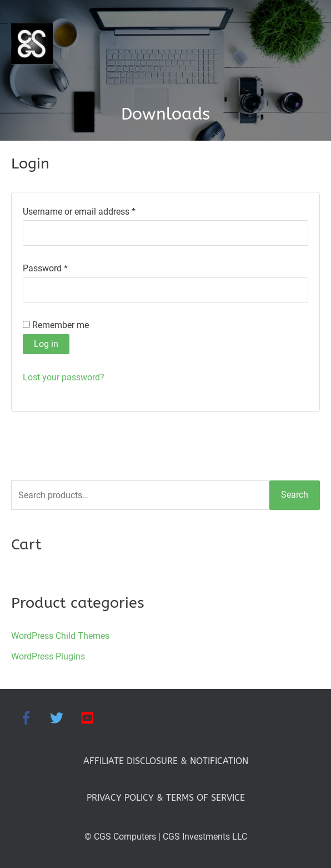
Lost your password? (64, 377)
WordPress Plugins (48, 656)
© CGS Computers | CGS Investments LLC (166, 837)
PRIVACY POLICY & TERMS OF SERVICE (166, 798)
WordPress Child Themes (60, 636)
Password (62, 267)
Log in (46, 344)
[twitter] (64, 718)
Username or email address (96, 210)
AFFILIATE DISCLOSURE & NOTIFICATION (166, 761)
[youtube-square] (89, 718)
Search (295, 495)
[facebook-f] (34, 718)
